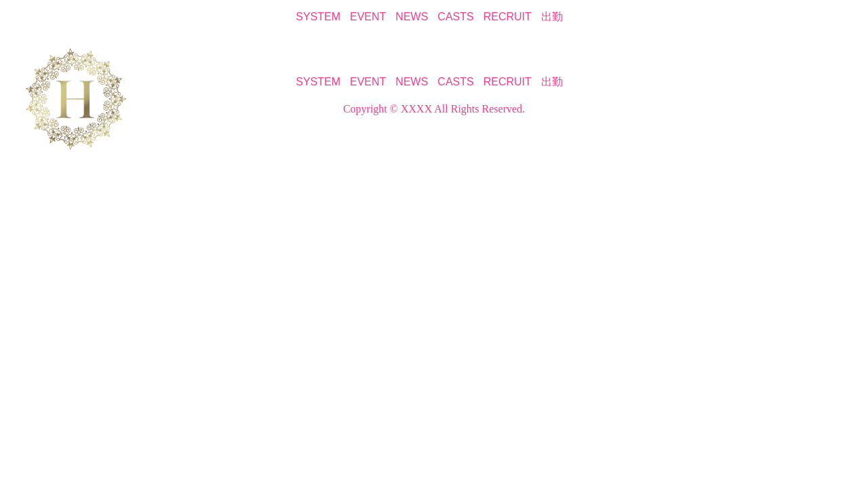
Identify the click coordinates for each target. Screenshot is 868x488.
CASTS (455, 17)
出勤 (552, 17)
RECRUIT (508, 17)
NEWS (412, 17)
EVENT (368, 17)
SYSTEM (318, 17)
